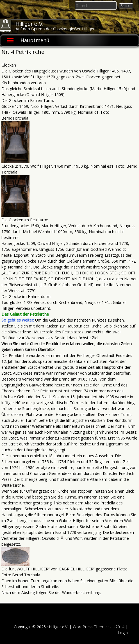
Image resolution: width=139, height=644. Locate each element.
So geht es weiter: (18, 320)
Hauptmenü (35, 40)
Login (123, 633)
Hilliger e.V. (29, 24)
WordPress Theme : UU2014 (99, 627)
